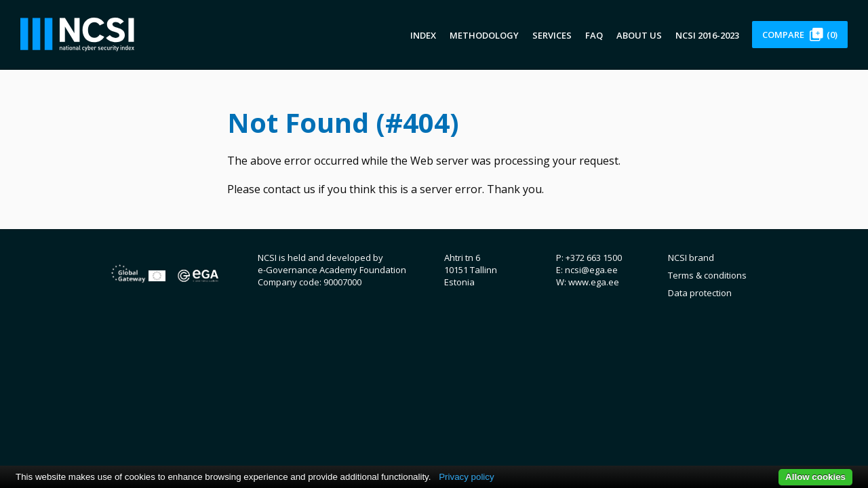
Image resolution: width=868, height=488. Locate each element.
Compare (800, 35)
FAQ (594, 35)
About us (639, 35)
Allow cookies (815, 477)
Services (552, 35)
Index (423, 35)
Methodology (484, 35)
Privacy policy (466, 477)
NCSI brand (691, 258)
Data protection (700, 293)
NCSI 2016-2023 (707, 35)
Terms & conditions (707, 275)
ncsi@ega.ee (591, 270)
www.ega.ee (594, 282)
